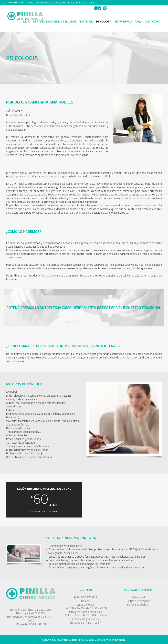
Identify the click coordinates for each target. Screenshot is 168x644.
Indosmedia (119, 640)
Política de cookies (138, 605)
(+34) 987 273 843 (122, 8)
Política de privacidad (138, 601)
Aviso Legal (138, 597)
